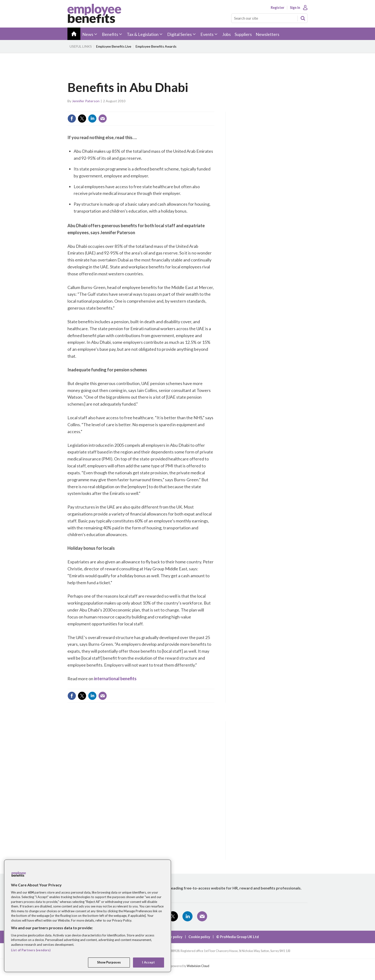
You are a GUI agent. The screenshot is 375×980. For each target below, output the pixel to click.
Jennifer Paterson (86, 101)
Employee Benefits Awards (156, 46)
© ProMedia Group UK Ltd (237, 937)
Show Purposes (109, 962)
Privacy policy (171, 937)
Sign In (295, 8)
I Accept (148, 962)
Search (303, 18)
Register (278, 8)
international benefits (115, 679)
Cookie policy (199, 937)
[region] (88, 916)
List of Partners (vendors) (31, 950)
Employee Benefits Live (114, 46)
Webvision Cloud (198, 966)
